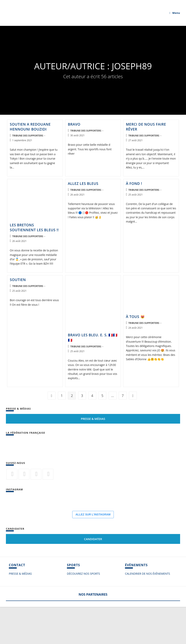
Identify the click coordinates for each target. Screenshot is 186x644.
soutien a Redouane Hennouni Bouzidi (30, 127)
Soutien (18, 280)
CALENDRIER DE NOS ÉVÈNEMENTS (148, 611)
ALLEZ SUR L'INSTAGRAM (93, 551)
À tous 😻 (135, 317)
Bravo (74, 124)
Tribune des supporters (28, 136)
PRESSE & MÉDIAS (20, 611)
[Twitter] (12, 474)
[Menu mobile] (175, 13)
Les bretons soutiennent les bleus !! (34, 227)
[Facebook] (24, 474)
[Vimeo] (48, 474)
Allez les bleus (83, 183)
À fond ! (134, 183)
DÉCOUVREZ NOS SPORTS (83, 611)
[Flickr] (36, 474)
